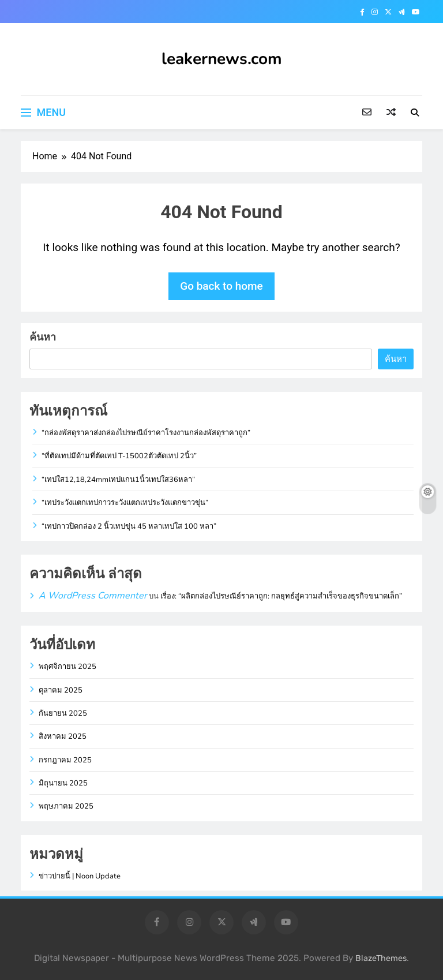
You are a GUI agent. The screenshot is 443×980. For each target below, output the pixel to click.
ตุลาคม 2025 (61, 690)
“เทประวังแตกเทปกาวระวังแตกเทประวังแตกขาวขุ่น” (125, 503)
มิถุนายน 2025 (63, 783)
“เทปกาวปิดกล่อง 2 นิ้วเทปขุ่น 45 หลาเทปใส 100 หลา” (129, 526)
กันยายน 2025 (63, 713)
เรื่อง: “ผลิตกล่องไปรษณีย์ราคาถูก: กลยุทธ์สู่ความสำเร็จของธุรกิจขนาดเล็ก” (281, 596)
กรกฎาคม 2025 (65, 760)
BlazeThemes (381, 958)
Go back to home (221, 286)
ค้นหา (43, 337)
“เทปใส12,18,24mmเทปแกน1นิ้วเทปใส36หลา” (118, 480)
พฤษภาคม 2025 (66, 806)
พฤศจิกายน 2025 (67, 667)
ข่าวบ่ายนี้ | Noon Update (80, 876)
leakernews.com (222, 59)
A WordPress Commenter (93, 596)
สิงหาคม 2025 (63, 736)
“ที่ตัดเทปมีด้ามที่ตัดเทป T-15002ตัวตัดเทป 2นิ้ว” (119, 456)
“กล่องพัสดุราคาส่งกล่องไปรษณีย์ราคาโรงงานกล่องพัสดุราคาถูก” (146, 433)
